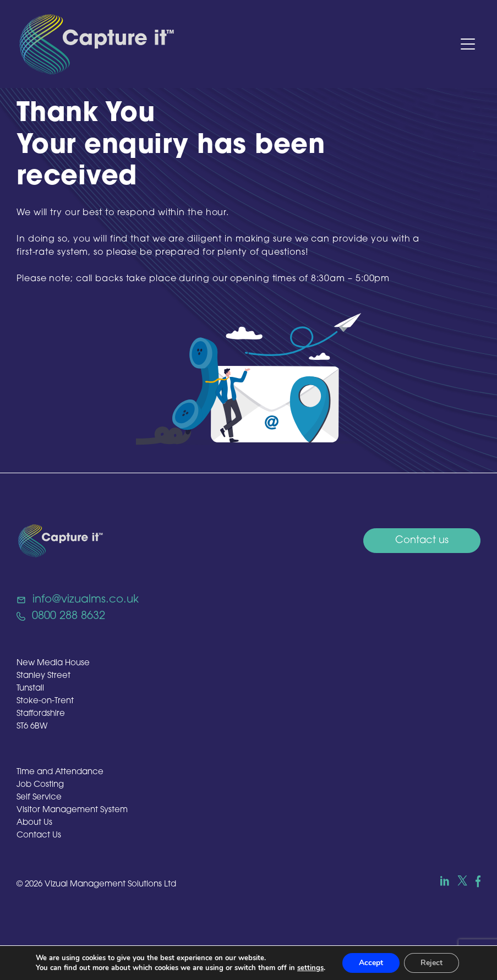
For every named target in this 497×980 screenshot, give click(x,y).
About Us (34, 823)
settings (310, 968)
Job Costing (40, 785)
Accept (371, 963)
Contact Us (39, 836)
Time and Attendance (60, 772)
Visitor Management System (72, 810)
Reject (432, 963)
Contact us (422, 541)
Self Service (39, 798)
